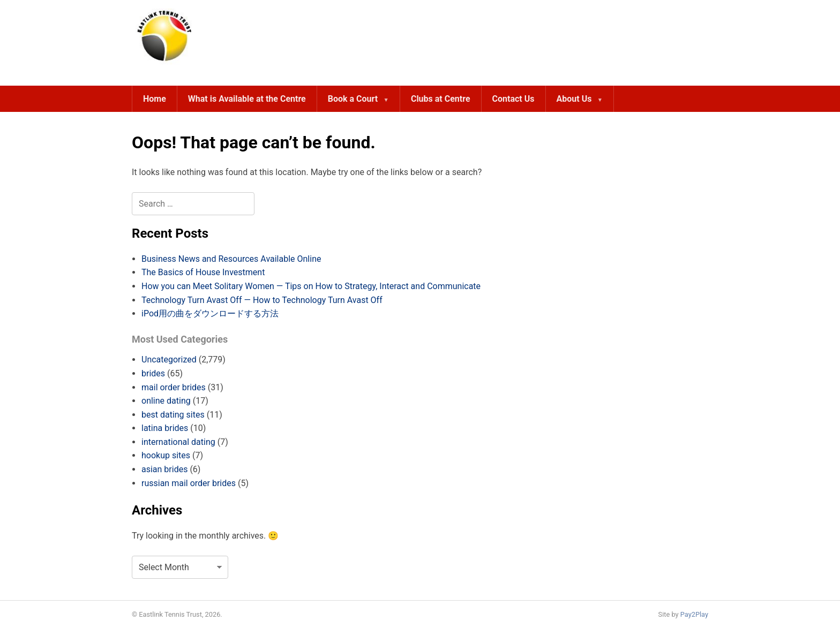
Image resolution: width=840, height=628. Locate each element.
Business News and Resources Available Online (231, 259)
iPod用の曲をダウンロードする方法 (210, 313)
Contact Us (513, 99)
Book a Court (353, 99)
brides (153, 373)
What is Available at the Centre (247, 99)
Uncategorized (169, 360)
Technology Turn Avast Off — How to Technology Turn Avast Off (262, 300)
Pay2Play (694, 614)
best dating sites (173, 415)
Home (155, 99)
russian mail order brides (189, 483)
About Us (574, 99)
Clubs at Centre (441, 99)
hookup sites (166, 455)
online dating (166, 401)
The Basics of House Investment (203, 272)
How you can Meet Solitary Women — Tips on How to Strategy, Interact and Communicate (311, 286)
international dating (178, 442)
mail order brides (174, 387)
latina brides (165, 428)
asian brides (164, 469)
